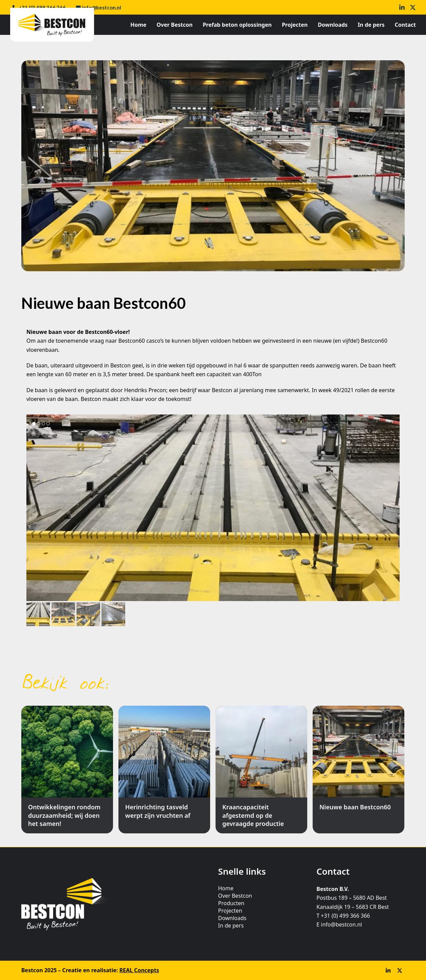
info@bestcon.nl (102, 7)
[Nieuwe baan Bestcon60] (358, 770)
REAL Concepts (139, 970)
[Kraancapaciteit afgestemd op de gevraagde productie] (261, 770)
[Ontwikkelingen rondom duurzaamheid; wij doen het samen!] (67, 770)
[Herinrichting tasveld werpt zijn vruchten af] (164, 770)
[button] (38, 614)
